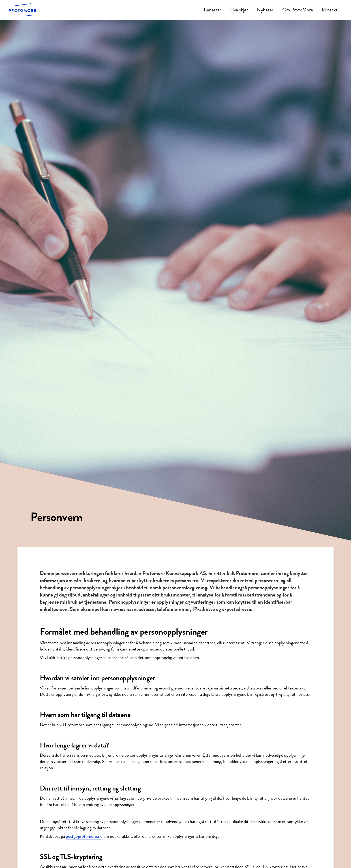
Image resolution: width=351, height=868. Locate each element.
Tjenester (212, 10)
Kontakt (330, 10)
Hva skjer (239, 10)
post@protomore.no (84, 836)
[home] (22, 10)
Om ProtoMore (298, 10)
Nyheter (265, 10)
